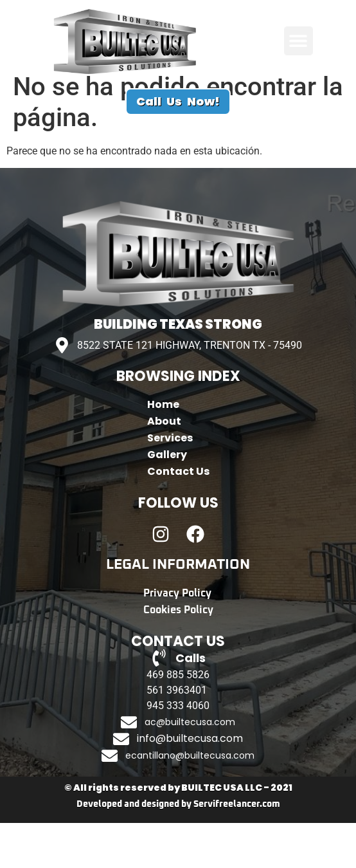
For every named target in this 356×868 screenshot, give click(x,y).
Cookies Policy (178, 655)
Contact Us (178, 516)
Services (170, 483)
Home (163, 449)
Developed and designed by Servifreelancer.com (178, 849)
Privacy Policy (177, 638)
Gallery (167, 500)
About (164, 466)
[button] (298, 41)
